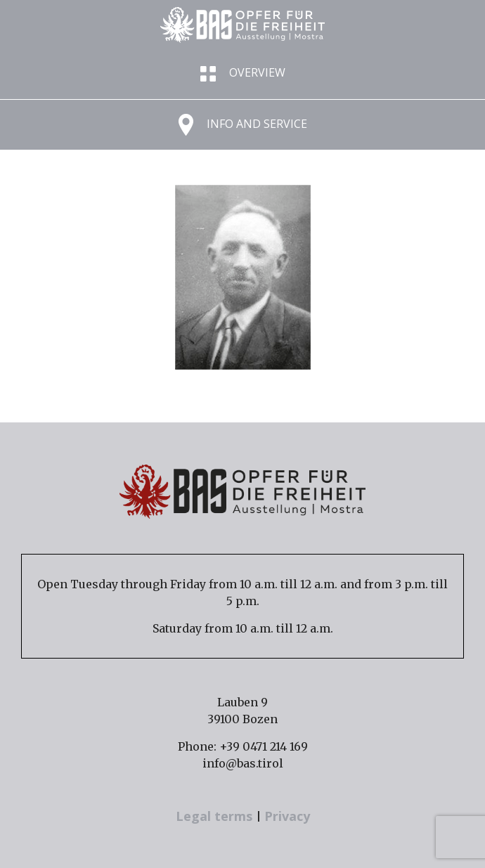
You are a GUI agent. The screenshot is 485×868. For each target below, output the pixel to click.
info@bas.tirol (243, 763)
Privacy (287, 816)
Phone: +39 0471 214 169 (243, 746)
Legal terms (216, 816)
